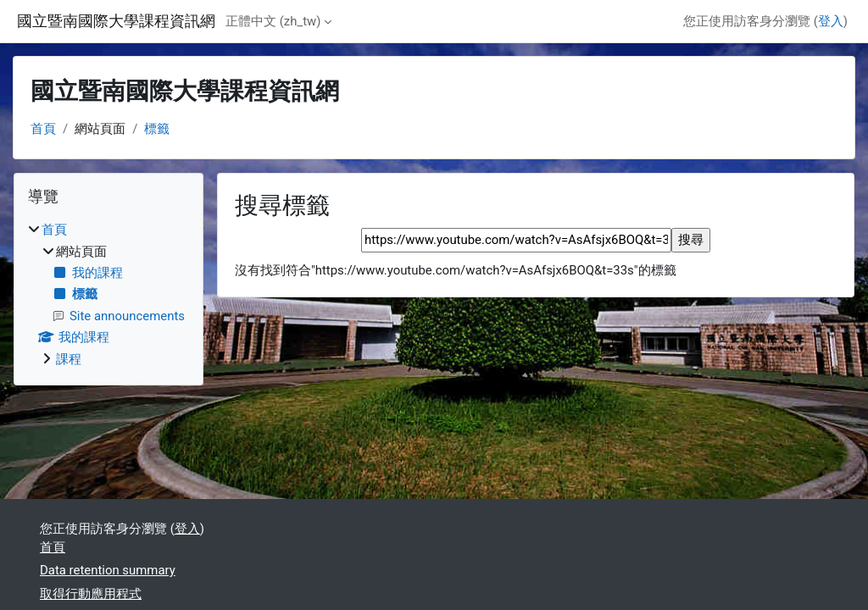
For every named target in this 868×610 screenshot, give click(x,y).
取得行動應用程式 (91, 594)
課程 (69, 359)
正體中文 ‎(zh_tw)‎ (273, 21)
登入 (831, 21)
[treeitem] (108, 294)
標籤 (157, 129)
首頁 (43, 129)
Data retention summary (108, 570)
